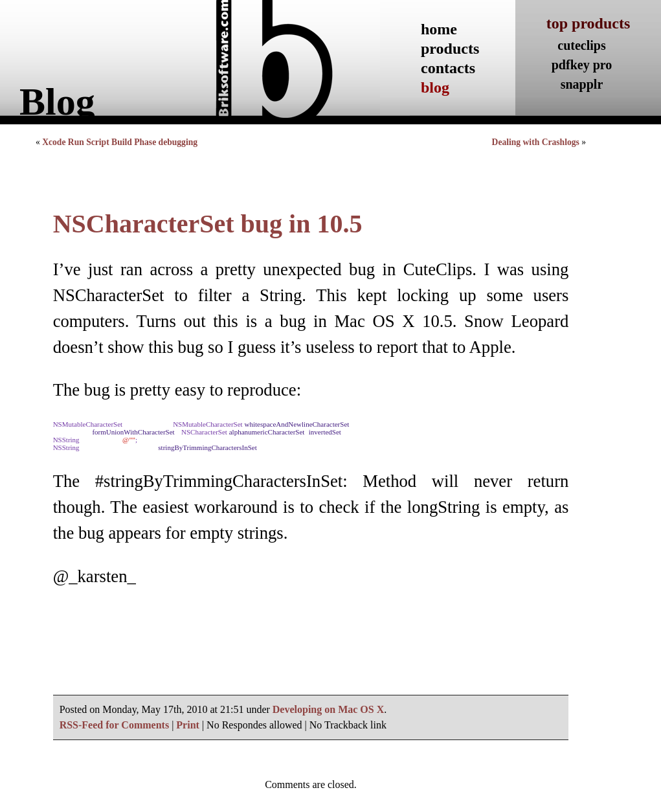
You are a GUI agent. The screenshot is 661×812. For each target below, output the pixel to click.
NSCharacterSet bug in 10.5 (208, 224)
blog (435, 87)
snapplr (582, 84)
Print (188, 725)
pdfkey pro (582, 65)
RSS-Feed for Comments (114, 725)
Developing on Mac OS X (328, 709)
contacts (448, 68)
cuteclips (581, 45)
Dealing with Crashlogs (536, 142)
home (439, 29)
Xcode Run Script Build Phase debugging (120, 142)
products (450, 49)
